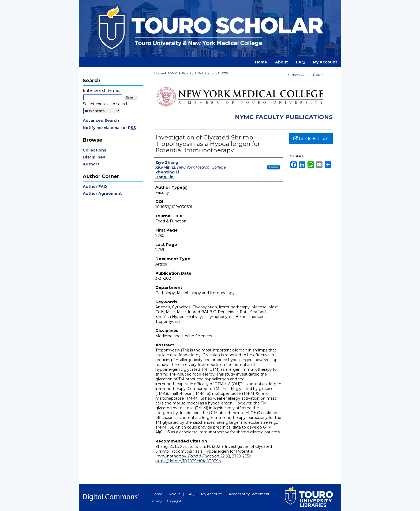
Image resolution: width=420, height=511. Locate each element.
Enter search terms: (101, 90)
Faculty (188, 73)
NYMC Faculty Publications (284, 117)
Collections (94, 150)
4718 (225, 73)
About (175, 494)
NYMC (173, 73)
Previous (297, 75)
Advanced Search (101, 120)
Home (159, 73)
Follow (273, 167)
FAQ (191, 494)
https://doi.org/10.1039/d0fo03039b (188, 461)
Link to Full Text (311, 139)
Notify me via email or (109, 128)
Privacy (157, 501)
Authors (91, 164)
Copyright (174, 501)
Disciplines (94, 157)
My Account (211, 494)
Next (317, 75)
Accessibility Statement (249, 494)
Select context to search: (106, 104)
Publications (207, 73)
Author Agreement (102, 194)
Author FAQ (95, 187)
